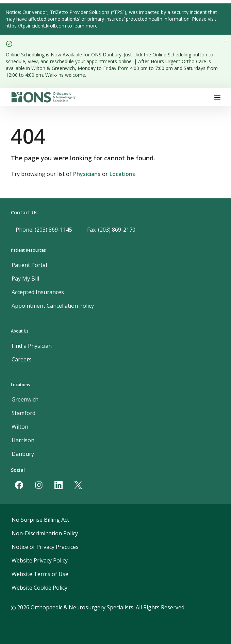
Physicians (87, 174)
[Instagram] (39, 485)
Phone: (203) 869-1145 (44, 230)
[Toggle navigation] (217, 97)
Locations (122, 174)
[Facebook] (19, 485)
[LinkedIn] (59, 485)
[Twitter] (78, 485)
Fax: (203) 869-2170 (111, 230)
